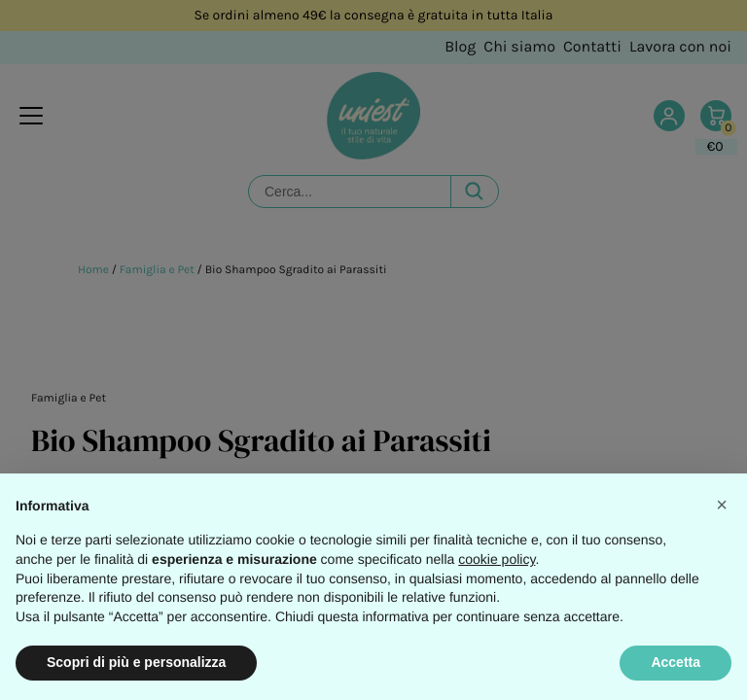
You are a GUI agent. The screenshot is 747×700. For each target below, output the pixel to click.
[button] (722, 505)
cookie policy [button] (497, 559)
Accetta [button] (676, 662)
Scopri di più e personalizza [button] (136, 662)
